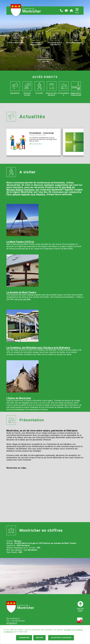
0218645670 (12, 623)
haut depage (80, 606)
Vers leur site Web (23, 299)
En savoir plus (36, 144)
